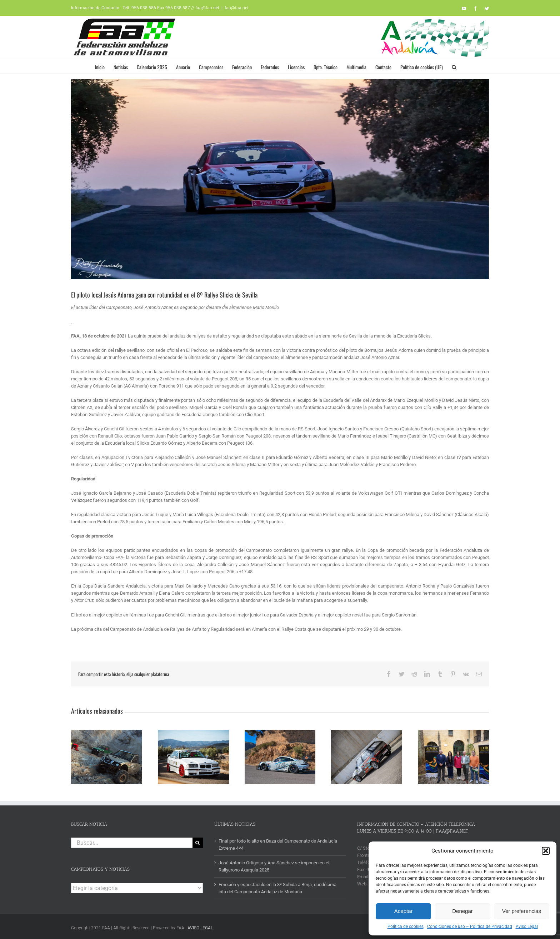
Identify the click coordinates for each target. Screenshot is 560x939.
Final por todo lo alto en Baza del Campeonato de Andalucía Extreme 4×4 (278, 842)
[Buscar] (198, 841)
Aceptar (404, 911)
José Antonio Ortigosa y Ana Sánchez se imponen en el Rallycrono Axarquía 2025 (274, 864)
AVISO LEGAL (200, 926)
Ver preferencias (522, 911)
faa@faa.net (237, 8)
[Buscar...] (132, 841)
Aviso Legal (527, 926)
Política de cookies (406, 926)
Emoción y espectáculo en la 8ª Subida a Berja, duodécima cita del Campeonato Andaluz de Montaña (277, 886)
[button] (546, 851)
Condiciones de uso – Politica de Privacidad (470, 926)
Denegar (462, 911)
